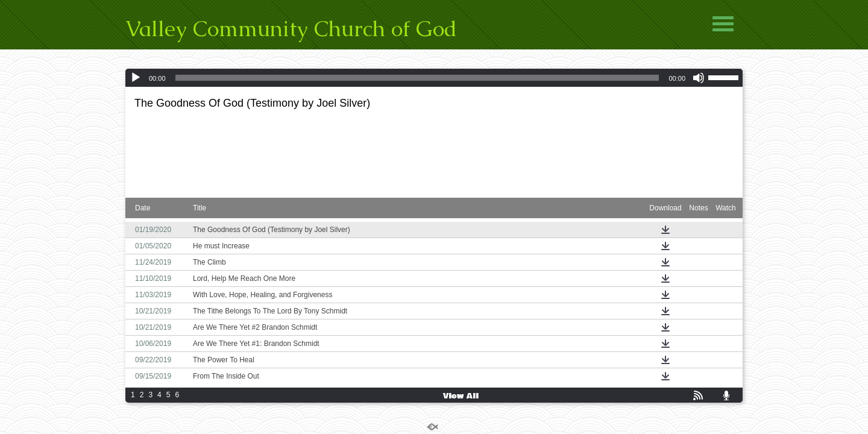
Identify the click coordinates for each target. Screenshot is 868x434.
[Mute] (699, 78)
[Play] (136, 78)
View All (461, 396)
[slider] (417, 78)
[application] (434, 78)
